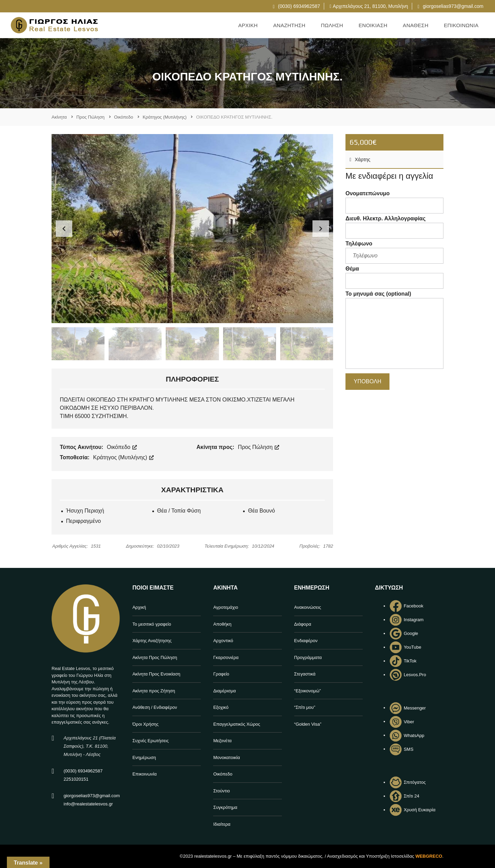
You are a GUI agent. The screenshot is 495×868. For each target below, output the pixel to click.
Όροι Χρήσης (145, 724)
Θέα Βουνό (261, 511)
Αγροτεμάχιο (225, 607)
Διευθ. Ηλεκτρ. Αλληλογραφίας (394, 227)
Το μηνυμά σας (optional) (394, 331)
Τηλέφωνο (394, 252)
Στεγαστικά (305, 674)
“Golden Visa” (308, 724)
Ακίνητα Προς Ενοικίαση (156, 674)
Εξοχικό (221, 707)
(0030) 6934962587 (296, 6)
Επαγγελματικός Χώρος (236, 724)
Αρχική (139, 607)
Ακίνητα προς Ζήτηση (154, 691)
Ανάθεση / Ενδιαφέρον (155, 707)
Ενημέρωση (144, 757)
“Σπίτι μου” (305, 707)
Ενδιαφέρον (306, 641)
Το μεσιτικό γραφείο (152, 624)
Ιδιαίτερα (222, 824)
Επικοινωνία (145, 774)
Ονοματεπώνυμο (394, 202)
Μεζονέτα (222, 741)
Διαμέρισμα (224, 691)
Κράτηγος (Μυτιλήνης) (123, 457)
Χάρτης (360, 160)
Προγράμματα (308, 657)
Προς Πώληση (258, 447)
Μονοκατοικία (227, 757)
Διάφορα (303, 624)
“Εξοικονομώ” (308, 691)
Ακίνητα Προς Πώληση (155, 657)
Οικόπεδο (122, 447)
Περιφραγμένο (83, 521)
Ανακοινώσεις (308, 607)
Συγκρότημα (225, 807)
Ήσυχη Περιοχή (85, 511)
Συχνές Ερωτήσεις (151, 741)
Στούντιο (221, 791)
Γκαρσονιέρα (226, 657)
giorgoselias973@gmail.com (450, 6)
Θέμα (394, 277)
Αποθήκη (222, 624)
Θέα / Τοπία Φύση (179, 511)
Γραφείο (221, 674)
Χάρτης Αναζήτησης (152, 641)
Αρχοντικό (223, 641)
